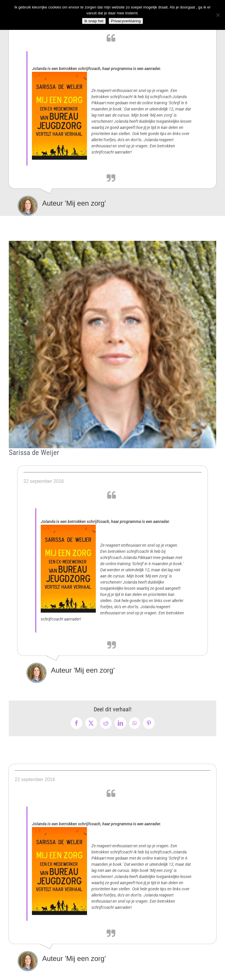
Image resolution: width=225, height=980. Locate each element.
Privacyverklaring (126, 21)
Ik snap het (94, 21)
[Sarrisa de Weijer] (112, 345)
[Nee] (218, 15)
